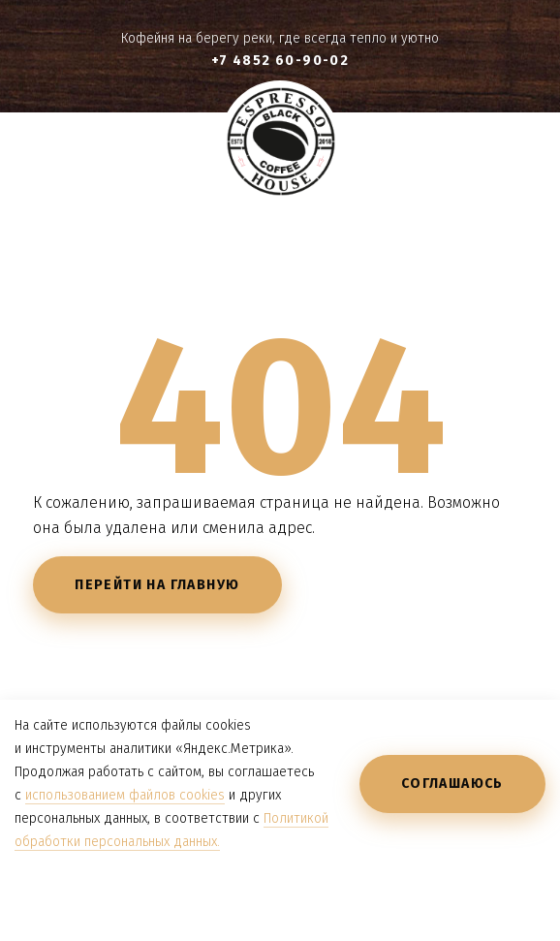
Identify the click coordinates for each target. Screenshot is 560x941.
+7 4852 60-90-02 (280, 61)
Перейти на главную (157, 585)
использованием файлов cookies (125, 795)
